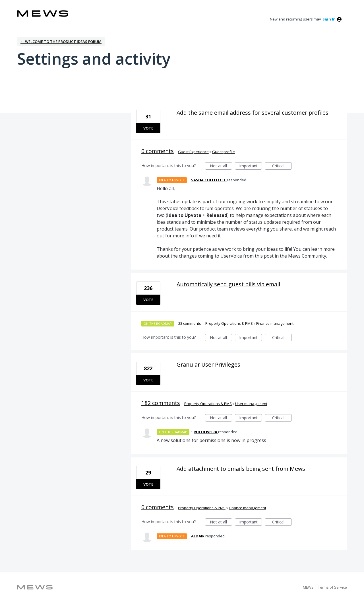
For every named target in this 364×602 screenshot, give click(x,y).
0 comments (158, 151)
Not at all (221, 166)
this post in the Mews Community (290, 256)
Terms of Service (332, 587)
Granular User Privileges (208, 364)
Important (251, 166)
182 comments (161, 403)
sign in (329, 19)
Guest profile (224, 152)
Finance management (275, 323)
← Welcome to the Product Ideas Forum (61, 42)
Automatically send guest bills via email (228, 284)
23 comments (190, 323)
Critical (282, 166)
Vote (148, 128)
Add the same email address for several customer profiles (253, 113)
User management (251, 404)
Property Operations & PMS (229, 323)
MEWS (308, 587)
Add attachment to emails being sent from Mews (241, 469)
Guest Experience (193, 152)
